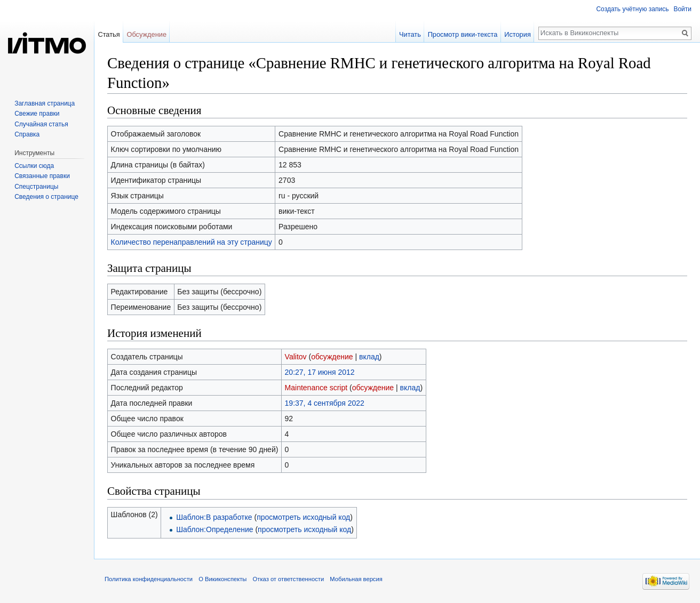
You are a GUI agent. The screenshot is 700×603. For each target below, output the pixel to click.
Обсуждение (146, 34)
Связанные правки (42, 176)
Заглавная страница (45, 103)
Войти (682, 9)
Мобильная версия (356, 579)
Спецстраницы (36, 187)
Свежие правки (37, 114)
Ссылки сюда (34, 166)
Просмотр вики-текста (463, 34)
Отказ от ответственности (289, 579)
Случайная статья (41, 124)
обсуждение (332, 357)
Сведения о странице (46, 197)
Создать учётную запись (632, 9)
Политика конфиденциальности (149, 579)
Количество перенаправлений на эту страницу (192, 242)
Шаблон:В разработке (214, 517)
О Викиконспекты (222, 579)
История (518, 34)
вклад (369, 357)
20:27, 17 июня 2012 (320, 372)
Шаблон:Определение (214, 529)
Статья (109, 34)
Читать (410, 34)
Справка (27, 134)
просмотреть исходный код (303, 517)
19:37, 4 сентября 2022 (325, 403)
